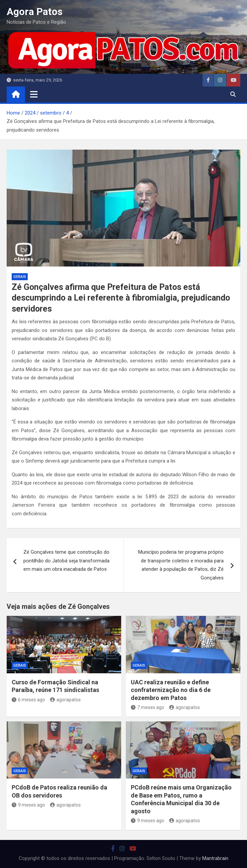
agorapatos (65, 700)
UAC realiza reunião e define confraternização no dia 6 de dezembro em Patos (171, 690)
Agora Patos (35, 12)
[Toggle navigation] (34, 94)
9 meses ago (28, 805)
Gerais (20, 277)
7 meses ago (148, 707)
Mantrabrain (215, 858)
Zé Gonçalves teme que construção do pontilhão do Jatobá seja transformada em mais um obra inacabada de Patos (66, 561)
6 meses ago (28, 700)
